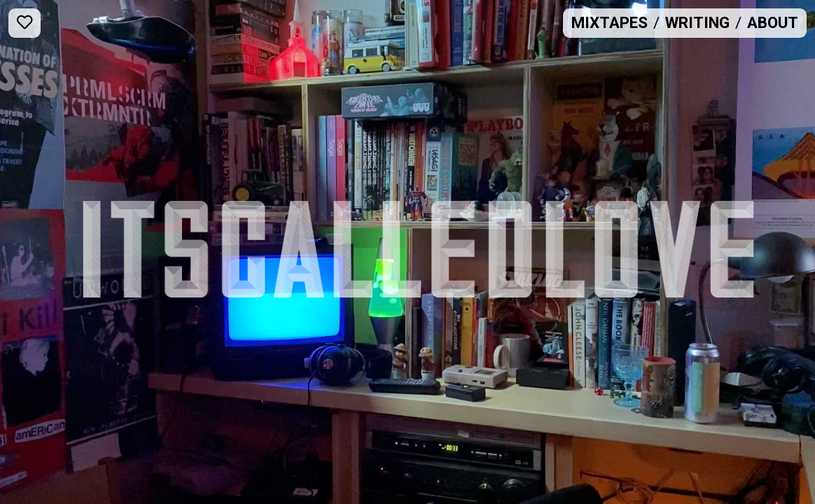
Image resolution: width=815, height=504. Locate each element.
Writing (697, 22)
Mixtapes (609, 22)
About (773, 22)
